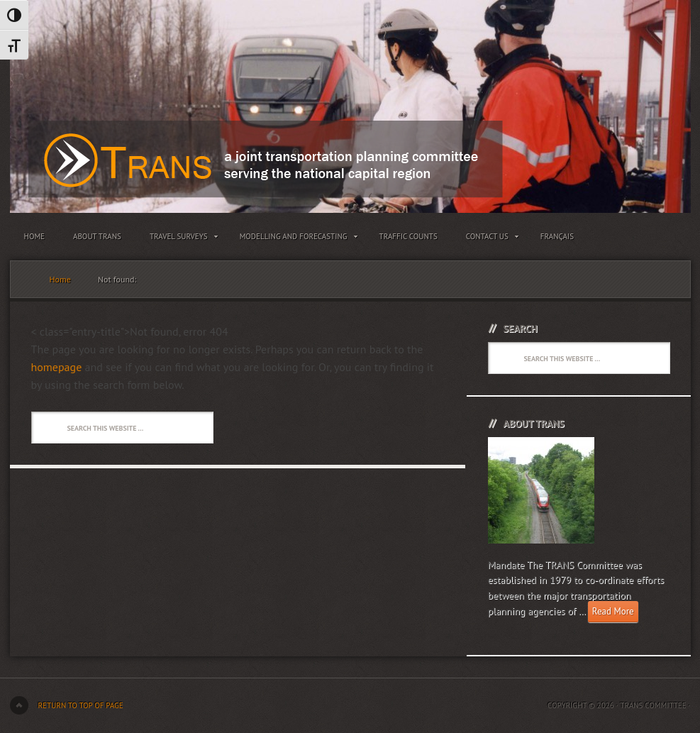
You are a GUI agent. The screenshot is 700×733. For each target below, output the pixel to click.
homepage (57, 367)
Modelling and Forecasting (295, 239)
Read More (613, 611)
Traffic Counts (409, 236)
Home (35, 236)
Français (557, 236)
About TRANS (97, 236)
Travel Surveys (180, 239)
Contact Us (489, 239)
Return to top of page (81, 705)
